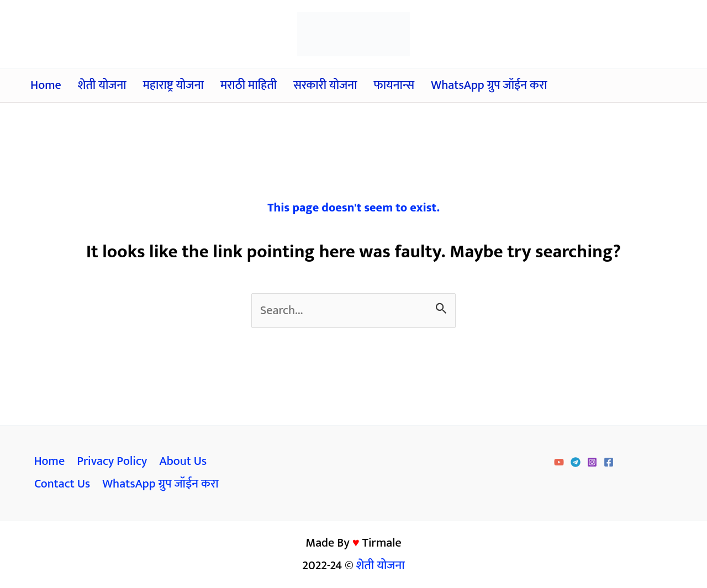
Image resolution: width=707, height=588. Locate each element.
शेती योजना (102, 85)
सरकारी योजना (325, 85)
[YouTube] (559, 462)
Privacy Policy (112, 461)
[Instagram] (592, 462)
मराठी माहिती (249, 85)
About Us (183, 461)
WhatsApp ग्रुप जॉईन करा (489, 85)
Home (46, 85)
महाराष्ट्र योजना (173, 85)
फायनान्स (394, 85)
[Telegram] (576, 462)
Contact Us (62, 484)
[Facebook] (609, 462)
